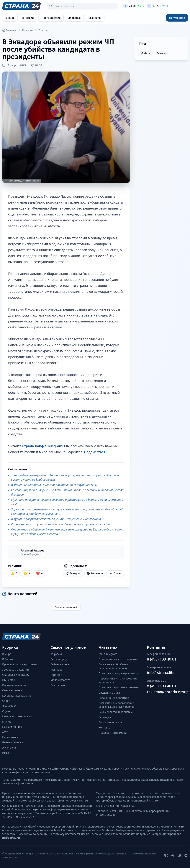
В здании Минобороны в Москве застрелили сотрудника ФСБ (54, 485)
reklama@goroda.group (167, 692)
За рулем (56, 654)
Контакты (105, 727)
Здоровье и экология (15, 670)
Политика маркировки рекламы (119, 687)
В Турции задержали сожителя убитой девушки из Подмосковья (56, 519)
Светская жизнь (12, 690)
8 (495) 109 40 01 (162, 659)
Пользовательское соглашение (118, 659)
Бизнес (7, 722)
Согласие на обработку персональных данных (113, 666)
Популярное (177, 18)
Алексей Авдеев (33, 550)
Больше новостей (66, 607)
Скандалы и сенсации (16, 675)
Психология (58, 685)
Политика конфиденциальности (119, 673)
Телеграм (73, 573)
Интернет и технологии (17, 716)
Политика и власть (14, 685)
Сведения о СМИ (109, 693)
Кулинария (57, 670)
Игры (6, 753)
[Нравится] (14, 573)
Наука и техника (12, 727)
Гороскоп (56, 675)
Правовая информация (113, 733)
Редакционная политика (114, 698)
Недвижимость (12, 737)
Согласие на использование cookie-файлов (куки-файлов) (117, 705)
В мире (43, 30)
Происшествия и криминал (19, 664)
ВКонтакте (95, 573)
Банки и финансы (13, 742)
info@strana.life (161, 673)
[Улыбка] (27, 573)
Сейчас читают (60, 664)
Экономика (9, 706)
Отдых (6, 711)
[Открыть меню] (184, 6)
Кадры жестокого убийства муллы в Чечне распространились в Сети (60, 524)
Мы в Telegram (108, 654)
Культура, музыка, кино (17, 696)
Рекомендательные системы (117, 712)
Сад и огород (59, 659)
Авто (5, 732)
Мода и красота (60, 680)
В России (8, 659)
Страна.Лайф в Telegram (42, 446)
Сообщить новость (110, 722)
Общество (9, 680)
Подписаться (95, 452)
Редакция (105, 717)
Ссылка (115, 573)
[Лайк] (39, 573)
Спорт (6, 701)
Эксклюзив (9, 748)
